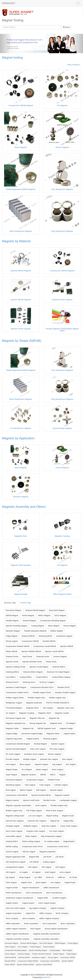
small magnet (50, 872)
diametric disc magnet (49, 759)
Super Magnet (11, 775)
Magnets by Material (16, 241)
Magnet (62, 775)
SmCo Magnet (60, 615)
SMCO (53, 775)
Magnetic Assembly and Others (24, 507)
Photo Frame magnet (54, 811)
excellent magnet (59, 898)
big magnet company (38, 908)
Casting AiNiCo (12, 841)
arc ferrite (73, 877)
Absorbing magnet (13, 785)
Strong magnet (12, 641)
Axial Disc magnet (49, 826)
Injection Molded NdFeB (31, 651)
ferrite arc (50, 877)
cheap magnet (25, 877)
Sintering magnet (50, 739)
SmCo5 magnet (12, 852)
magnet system (12, 903)
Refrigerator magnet (14, 703)
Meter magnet (31, 836)
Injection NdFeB (67, 646)
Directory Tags (10, 603)
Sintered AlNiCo (59, 667)
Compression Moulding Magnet (53, 621)
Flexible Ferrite (54, 780)
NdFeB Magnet (12, 615)
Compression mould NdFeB (45, 646)
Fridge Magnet (12, 636)
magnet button (69, 734)
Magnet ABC (34, 857)
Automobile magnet (14, 836)
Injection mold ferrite (31, 800)
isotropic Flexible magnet (65, 692)
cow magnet (11, 764)
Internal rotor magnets (15, 821)
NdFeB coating (12, 847)
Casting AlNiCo (26, 677)
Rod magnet (11, 790)
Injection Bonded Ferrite (32, 662)
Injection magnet (58, 744)
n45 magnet (11, 872)
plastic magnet (42, 769)
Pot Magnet (71, 723)
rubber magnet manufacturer (17, 934)
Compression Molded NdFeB (18, 646)
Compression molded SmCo (17, 692)
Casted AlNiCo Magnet (61, 677)
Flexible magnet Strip (36, 698)
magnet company (57, 908)
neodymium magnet (64, 636)
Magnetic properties (47, 852)
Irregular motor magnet (36, 831)
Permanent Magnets (14, 780)
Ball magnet (41, 790)
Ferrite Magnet (28, 615)
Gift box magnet (29, 852)
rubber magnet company (49, 918)
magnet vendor (12, 888)
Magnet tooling (12, 57)
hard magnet (36, 929)
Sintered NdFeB (28, 636)
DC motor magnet (13, 754)
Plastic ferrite (51, 662)
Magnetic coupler (62, 713)
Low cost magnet (35, 816)
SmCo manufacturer (34, 893)
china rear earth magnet (15, 908)
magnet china (26, 882)
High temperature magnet (51, 836)
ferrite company (62, 913)
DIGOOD (47, 977)
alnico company (29, 918)
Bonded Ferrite (49, 800)
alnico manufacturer (54, 893)
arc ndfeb (38, 877)
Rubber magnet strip (57, 698)
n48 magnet (33, 867)
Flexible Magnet (12, 621)
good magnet (41, 882)
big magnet (10, 877)
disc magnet (71, 764)
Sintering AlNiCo (12, 672)
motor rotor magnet (38, 749)
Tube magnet (30, 785)
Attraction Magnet (13, 631)
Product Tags (26, 603)
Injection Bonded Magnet (16, 749)
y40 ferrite (60, 857)
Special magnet (56, 790)
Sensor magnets (55, 754)
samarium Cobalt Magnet (16, 687)
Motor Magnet (54, 626)
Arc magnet (10, 713)
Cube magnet (45, 785)
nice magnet (55, 882)
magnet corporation (14, 913)
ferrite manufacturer (14, 893)
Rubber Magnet (57, 631)
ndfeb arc (62, 877)
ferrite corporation (31, 924)
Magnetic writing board (15, 816)
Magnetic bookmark (34, 703)
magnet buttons (33, 739)
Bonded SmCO (64, 687)
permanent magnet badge (32, 734)
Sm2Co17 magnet (47, 682)
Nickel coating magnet (31, 841)
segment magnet (41, 764)
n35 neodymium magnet (16, 862)
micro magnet (65, 872)
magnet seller (43, 898)
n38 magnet (60, 867)
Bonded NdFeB (49, 641)
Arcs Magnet (27, 769)
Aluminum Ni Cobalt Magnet (58, 672)
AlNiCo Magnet (44, 615)
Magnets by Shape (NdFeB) (22, 341)
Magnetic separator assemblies (18, 805)
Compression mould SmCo (58, 847)
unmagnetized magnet (15, 867)
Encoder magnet (12, 759)
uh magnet (24, 872)
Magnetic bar (54, 718)
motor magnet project (47, 903)
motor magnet (41, 805)
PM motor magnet (57, 749)
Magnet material (12, 800)
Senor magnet (58, 769)
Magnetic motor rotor (65, 708)
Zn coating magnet (52, 841)
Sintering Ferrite (43, 657)
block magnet (25, 764)
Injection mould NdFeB (54, 651)
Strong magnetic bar (38, 723)
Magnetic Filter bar (37, 718)
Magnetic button (53, 734)
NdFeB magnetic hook (47, 728)
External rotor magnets (37, 821)
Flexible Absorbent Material (35, 631)
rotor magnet (48, 708)
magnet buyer (70, 882)
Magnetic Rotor (32, 708)
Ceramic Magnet (60, 657)
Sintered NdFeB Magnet (35, 610)
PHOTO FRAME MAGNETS (58, 703)
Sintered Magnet (29, 621)
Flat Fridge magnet (34, 811)
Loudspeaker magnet (68, 800)
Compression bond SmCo (32, 847)
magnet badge (12, 734)
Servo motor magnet (14, 831)
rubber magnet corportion (16, 929)
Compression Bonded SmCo (42, 687)
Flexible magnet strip (59, 805)
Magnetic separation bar (16, 723)
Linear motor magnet (69, 826)
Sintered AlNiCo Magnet (33, 672)
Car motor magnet (56, 831)
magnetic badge (66, 728)
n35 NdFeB (34, 862)
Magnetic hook (56, 723)
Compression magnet (35, 780)
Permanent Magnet (14, 610)
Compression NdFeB (30, 641)
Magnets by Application (18, 438)
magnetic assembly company (18, 939)
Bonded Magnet (41, 744)
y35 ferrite (47, 857)
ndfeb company (45, 913)
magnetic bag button (14, 739)
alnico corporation (68, 924)
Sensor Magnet (70, 626)
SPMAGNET (9, 3)
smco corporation (49, 924)
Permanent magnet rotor (16, 718)
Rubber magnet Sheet (15, 698)
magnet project (28, 903)
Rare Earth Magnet (57, 610)
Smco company (12, 918)
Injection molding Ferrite (15, 667)
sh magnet (36, 872)
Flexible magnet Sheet (42, 692)
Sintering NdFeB (45, 636)
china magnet (11, 882)
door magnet (67, 759)
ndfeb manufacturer (51, 888)
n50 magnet (46, 867)
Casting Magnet (38, 626)
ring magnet (57, 764)
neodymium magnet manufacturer (19, 898)
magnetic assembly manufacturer (47, 934)
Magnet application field (15, 857)
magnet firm (30, 913)
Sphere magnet (26, 790)
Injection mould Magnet (39, 667)
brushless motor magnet (34, 754)
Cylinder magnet (61, 785)
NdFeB (43, 775)
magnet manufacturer (31, 888)
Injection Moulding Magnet (16, 626)
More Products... (74, 65)
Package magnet (13, 826)
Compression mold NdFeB (16, 795)
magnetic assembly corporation (46, 939)
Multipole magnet (30, 826)
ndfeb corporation (13, 924)
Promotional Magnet (14, 708)
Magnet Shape (12, 769)
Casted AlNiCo (42, 677)
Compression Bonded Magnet (18, 744)
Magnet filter (69, 821)
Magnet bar (55, 821)
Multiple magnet (30, 759)
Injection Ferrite (12, 662)
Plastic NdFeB (12, 651)
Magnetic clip (28, 728)
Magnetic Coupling (27, 713)
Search (66, 27)
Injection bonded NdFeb (41, 795)
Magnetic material (62, 795)
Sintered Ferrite (12, 657)
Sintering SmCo (29, 682)
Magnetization (69, 841)
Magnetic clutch (45, 713)
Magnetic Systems (29, 775)
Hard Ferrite (27, 657)
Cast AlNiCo (11, 677)
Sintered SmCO (12, 682)
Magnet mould (68, 816)
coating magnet (49, 862)
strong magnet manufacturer (56, 929)
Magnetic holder (12, 728)
